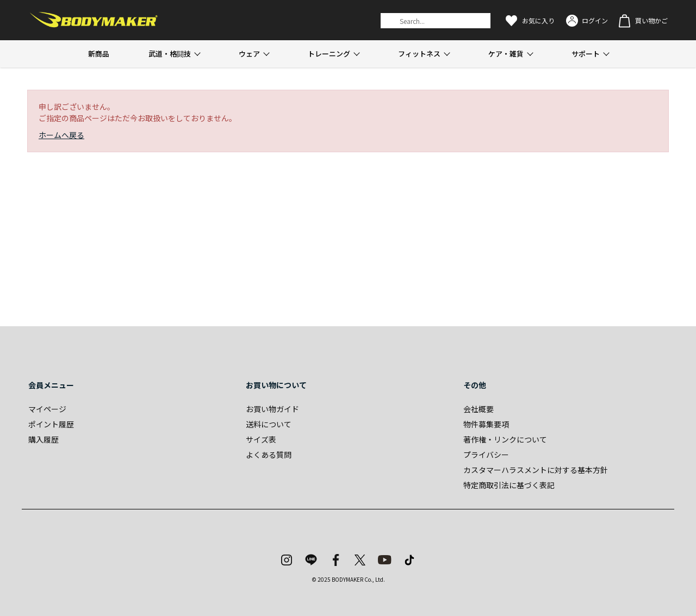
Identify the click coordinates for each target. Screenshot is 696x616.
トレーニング (329, 54)
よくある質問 (269, 455)
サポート (586, 54)
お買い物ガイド (272, 409)
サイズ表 (261, 439)
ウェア (249, 54)
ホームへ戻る (61, 135)
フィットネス (419, 54)
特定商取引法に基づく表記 (509, 485)
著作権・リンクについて (505, 439)
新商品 (99, 54)
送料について (269, 424)
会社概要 (478, 409)
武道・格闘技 (170, 54)
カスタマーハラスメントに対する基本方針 (536, 470)
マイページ (47, 409)
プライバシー (486, 455)
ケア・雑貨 (506, 54)
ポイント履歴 (51, 424)
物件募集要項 (486, 424)
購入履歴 (43, 439)
